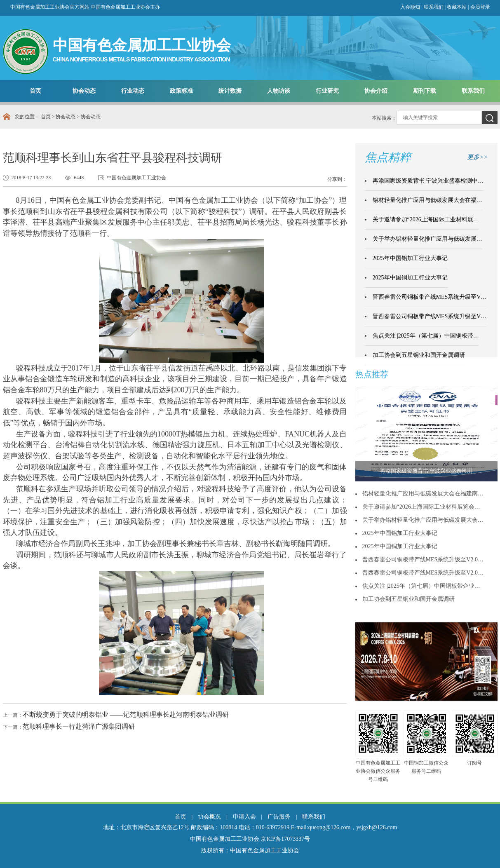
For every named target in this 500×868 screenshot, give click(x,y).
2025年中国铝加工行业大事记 (410, 258)
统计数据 (230, 91)
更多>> (477, 157)
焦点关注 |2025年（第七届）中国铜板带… (426, 336)
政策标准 (181, 91)
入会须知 (410, 7)
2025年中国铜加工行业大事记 (410, 278)
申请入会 (244, 817)
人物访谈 (279, 91)
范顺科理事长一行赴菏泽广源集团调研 (79, 726)
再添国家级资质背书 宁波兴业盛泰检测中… (428, 181)
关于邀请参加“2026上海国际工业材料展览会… (421, 507)
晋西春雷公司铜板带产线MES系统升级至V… (430, 297)
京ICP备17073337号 (285, 839)
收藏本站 (457, 7)
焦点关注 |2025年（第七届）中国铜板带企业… (421, 586)
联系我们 (434, 7)
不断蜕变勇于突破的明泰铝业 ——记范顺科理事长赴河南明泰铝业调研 (126, 714)
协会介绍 (376, 91)
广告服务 (279, 817)
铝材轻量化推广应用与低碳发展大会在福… (427, 200)
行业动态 (133, 91)
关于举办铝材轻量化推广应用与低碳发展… (427, 239)
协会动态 (84, 91)
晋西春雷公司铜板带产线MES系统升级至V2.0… (423, 560)
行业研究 (327, 91)
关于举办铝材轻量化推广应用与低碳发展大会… (423, 520)
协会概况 (209, 817)
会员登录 (480, 7)
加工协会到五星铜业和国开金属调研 (419, 355)
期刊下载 (425, 91)
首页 (35, 91)
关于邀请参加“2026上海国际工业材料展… (426, 219)
